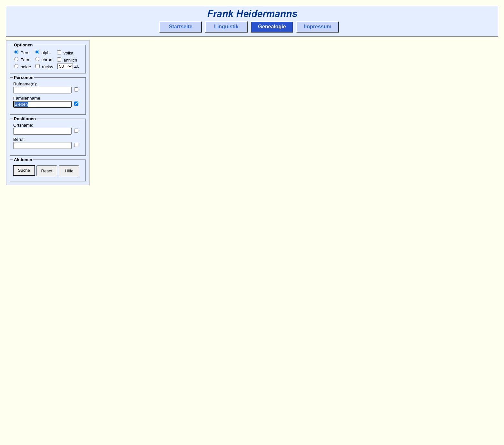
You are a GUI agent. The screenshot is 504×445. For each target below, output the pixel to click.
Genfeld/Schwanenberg (299, 250)
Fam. (22, 60)
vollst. (66, 53)
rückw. (45, 67)
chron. (44, 60)
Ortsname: (23, 125)
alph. (43, 53)
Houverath (430, 406)
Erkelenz (409, 406)
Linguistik (226, 27)
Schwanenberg (290, 242)
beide (23, 67)
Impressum (317, 27)
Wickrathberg (289, 57)
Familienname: (27, 98)
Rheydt (282, 257)
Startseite (181, 27)
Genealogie (272, 27)
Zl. (68, 66)
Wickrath (284, 87)
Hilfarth (311, 168)
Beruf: (19, 139)
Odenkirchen (288, 191)
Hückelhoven (288, 168)
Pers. (22, 53)
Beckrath (410, 79)
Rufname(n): (25, 84)
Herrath (428, 139)
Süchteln (284, 309)
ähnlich (67, 60)
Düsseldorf (412, 235)
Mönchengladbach (419, 302)
